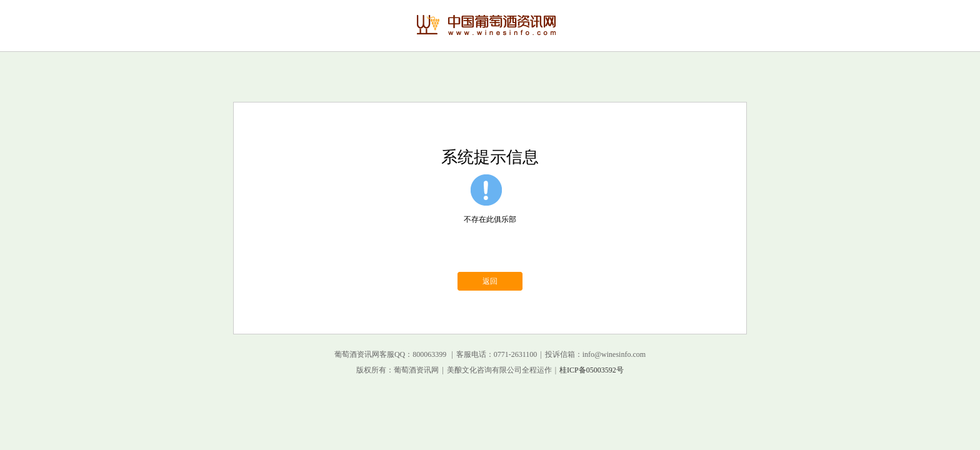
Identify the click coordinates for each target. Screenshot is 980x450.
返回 (490, 281)
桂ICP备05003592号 (592, 370)
